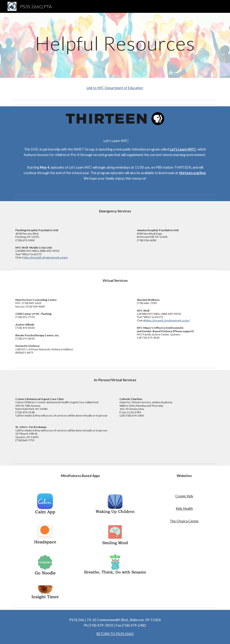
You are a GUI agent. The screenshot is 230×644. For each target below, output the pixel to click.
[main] (115, 45)
